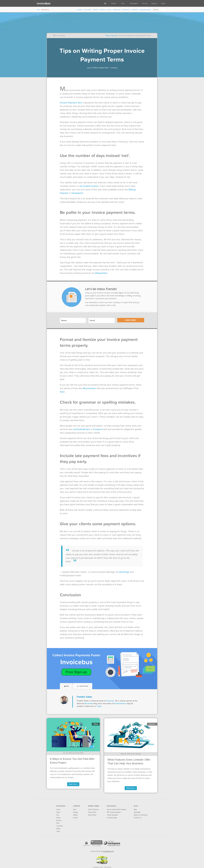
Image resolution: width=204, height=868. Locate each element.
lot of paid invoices (89, 186)
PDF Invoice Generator (114, 812)
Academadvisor (120, 704)
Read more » (73, 784)
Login (163, 3)
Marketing (135, 9)
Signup (154, 3)
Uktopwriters (101, 273)
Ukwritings (124, 572)
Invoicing (80, 9)
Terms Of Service (93, 810)
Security (59, 820)
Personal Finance (145, 9)
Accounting (88, 9)
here (62, 392)
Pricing (145, 3)
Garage (75, 812)
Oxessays (110, 701)
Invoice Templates (112, 815)
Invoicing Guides (112, 818)
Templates (134, 3)
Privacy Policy (92, 812)
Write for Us (45, 9)
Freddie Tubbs (103, 68)
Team (75, 810)
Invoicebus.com (108, 851)
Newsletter (137, 812)
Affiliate (75, 815)
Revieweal (89, 704)
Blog (38, 9)
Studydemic (77, 193)
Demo (114, 3)
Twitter (99, 706)
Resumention (90, 388)
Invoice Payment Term (71, 103)
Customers (60, 826)
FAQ (58, 823)
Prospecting (117, 9)
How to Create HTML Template (117, 810)
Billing (109, 9)
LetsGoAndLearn (82, 429)
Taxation (96, 9)
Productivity (126, 9)
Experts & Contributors (141, 815)
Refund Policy (92, 815)
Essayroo (98, 429)
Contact (75, 818)
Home (58, 810)
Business (103, 9)
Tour (123, 3)
